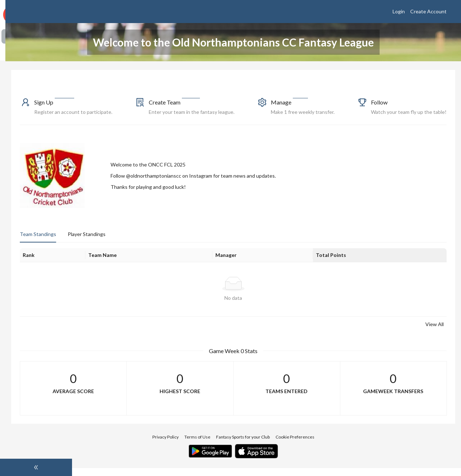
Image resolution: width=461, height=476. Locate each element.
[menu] (36, 76)
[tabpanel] (267, 296)
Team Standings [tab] (105, 242)
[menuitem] (36, 36)
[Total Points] (390, 263)
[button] (130, 110)
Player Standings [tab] (153, 242)
